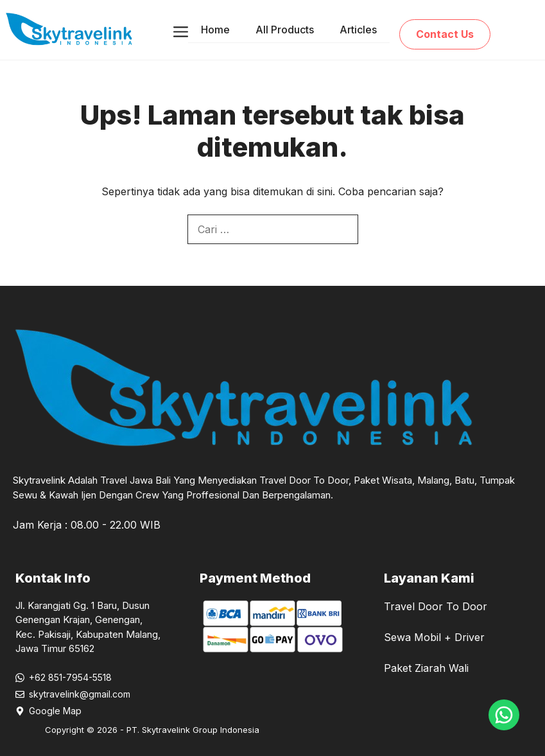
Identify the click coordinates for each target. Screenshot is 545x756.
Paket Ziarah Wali (426, 668)
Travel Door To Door (436, 606)
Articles (358, 30)
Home (215, 30)
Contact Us (445, 34)
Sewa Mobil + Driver (434, 637)
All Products (285, 30)
